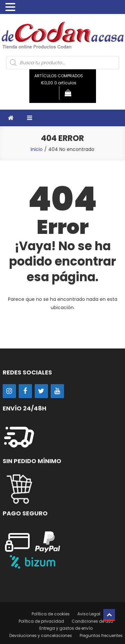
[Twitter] (41, 391)
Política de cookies (51, 614)
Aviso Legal (89, 614)
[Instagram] (9, 391)
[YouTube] (57, 391)
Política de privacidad (41, 621)
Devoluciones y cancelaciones (41, 636)
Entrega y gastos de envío (66, 628)
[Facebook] (25, 391)
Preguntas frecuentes (101, 636)
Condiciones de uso (92, 621)
